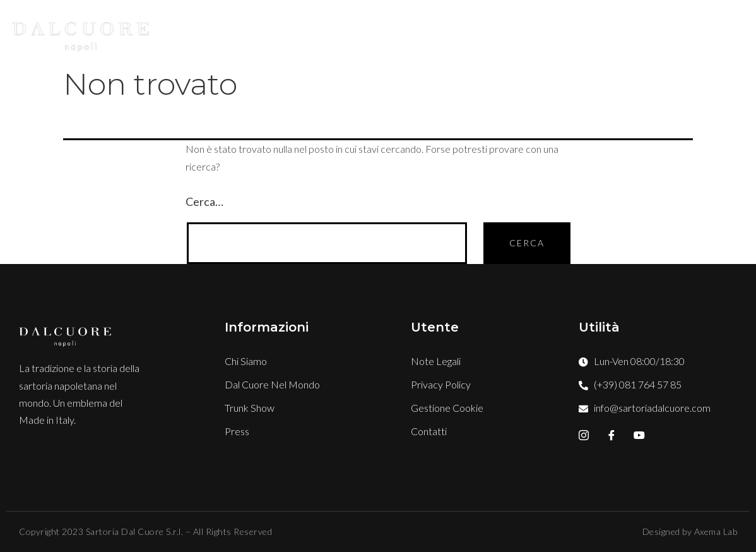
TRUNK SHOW (535, 32)
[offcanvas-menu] (743, 32)
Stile (377, 32)
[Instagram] (584, 435)
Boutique (445, 32)
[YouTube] (639, 435)
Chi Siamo (308, 32)
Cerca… (204, 201)
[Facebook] (611, 435)
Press (612, 32)
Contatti (680, 32)
